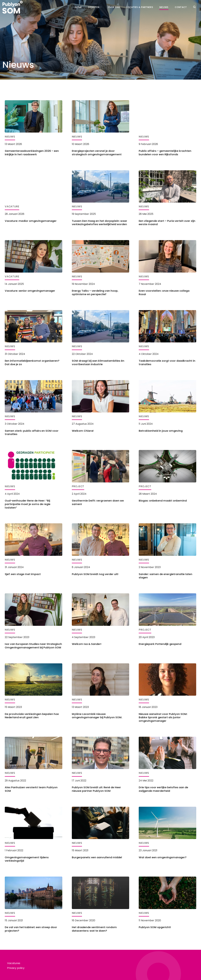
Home (78, 7)
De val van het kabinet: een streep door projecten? (31, 929)
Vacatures (14, 963)
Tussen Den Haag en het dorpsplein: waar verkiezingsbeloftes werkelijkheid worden (99, 223)
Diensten (95, 7)
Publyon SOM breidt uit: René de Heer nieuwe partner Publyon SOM (96, 789)
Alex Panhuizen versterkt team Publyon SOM (31, 789)
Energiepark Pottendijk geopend (160, 644)
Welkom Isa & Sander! (87, 644)
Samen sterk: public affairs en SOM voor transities (32, 433)
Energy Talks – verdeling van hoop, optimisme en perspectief (95, 293)
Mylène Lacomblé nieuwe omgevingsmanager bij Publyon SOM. (97, 716)
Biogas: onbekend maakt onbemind (163, 501)
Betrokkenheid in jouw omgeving (161, 431)
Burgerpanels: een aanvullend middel (97, 857)
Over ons (114, 7)
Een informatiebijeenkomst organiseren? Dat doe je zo (32, 363)
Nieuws (164, 7)
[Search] (194, 7)
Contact (181, 7)
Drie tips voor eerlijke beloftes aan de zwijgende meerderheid (163, 789)
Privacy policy (16, 968)
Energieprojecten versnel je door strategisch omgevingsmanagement (97, 153)
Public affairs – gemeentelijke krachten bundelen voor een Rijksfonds (165, 153)
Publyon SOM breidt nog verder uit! (95, 574)
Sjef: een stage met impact (23, 574)
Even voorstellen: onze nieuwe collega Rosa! (164, 293)
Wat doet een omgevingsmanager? (163, 857)
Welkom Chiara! (83, 431)
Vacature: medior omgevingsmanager (31, 221)
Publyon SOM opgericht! (155, 927)
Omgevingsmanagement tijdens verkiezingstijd (27, 859)
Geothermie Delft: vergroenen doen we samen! (98, 502)
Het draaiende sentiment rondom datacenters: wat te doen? (94, 929)
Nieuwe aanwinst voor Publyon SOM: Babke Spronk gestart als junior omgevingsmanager (163, 718)
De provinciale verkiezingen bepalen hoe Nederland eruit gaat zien (32, 716)
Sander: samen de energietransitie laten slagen (165, 576)
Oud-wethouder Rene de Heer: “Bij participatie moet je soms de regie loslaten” (28, 504)
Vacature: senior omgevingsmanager (30, 291)
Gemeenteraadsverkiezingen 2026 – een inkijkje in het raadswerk (32, 153)
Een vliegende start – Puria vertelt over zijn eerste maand (167, 223)
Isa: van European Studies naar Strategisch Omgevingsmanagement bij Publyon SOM (33, 646)
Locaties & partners (140, 7)
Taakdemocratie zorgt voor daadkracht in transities (167, 363)
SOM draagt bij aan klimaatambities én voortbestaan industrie (98, 363)
